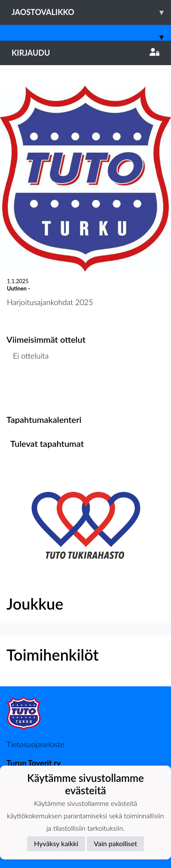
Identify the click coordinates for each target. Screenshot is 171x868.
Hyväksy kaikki (56, 843)
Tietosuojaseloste (35, 744)
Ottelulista (28, 389)
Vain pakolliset (115, 843)
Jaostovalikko (91, 12)
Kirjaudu (85, 53)
